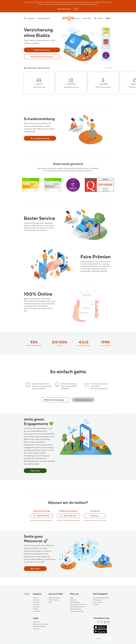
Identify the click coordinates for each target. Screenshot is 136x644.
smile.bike (36, 602)
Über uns (73, 600)
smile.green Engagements (101, 598)
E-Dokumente (98, 600)
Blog (72, 598)
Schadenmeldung (54, 598)
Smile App (87, 18)
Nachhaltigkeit (43, 18)
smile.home (36, 600)
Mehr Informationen (64, 9)
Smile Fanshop (75, 602)
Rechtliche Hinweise (39, 626)
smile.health (37, 611)
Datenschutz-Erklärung (40, 624)
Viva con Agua (98, 602)
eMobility (96, 604)
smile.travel (36, 604)
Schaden (76, 18)
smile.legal (36, 607)
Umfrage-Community (77, 611)
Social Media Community (78, 604)
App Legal (36, 629)
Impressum (36, 622)
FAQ (50, 602)
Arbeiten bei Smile (76, 609)
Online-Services (54, 600)
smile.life (36, 609)
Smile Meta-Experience (77, 607)
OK (76, 9)
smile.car (36, 598)
